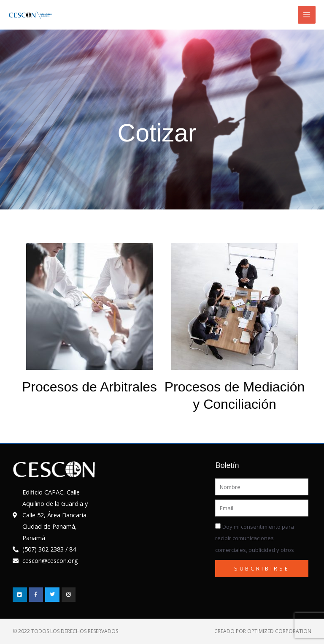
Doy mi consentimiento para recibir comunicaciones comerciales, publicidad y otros (255, 538)
